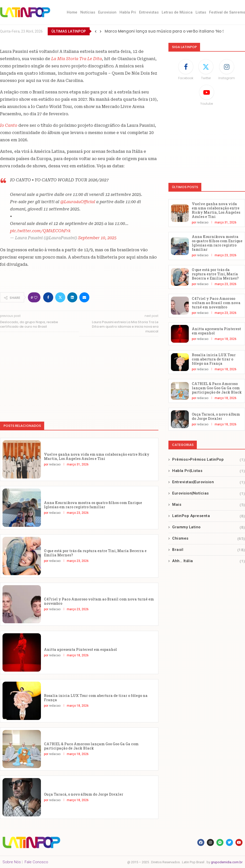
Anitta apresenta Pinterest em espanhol (80, 649)
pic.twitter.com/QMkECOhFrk (40, 231)
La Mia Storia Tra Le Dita (77, 59)
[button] (96, 31)
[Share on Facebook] (48, 297)
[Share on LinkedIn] (72, 297)
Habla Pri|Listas (209, 471)
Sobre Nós (12, 862)
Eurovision (107, 12)
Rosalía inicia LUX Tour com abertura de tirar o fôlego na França (96, 698)
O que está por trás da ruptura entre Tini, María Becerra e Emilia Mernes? (95, 553)
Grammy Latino (209, 527)
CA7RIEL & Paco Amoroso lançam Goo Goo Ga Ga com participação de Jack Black (91, 746)
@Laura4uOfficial (78, 202)
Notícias (88, 12)
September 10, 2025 (97, 238)
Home (72, 12)
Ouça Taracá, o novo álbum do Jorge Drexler (84, 794)
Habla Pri (128, 12)
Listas (201, 12)
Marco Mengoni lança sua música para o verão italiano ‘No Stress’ (170, 31)
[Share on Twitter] (60, 297)
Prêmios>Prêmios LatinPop (209, 460)
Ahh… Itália (209, 561)
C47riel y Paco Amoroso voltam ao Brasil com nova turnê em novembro (99, 601)
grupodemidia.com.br (227, 862)
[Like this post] (36, 297)
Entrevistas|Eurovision (209, 482)
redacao (55, 464)
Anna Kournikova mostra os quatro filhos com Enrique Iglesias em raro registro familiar (93, 505)
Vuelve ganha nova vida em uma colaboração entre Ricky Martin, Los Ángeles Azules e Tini (97, 456)
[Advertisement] (79, 377)
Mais (209, 505)
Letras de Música (177, 12)
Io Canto (9, 125)
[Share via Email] (84, 297)
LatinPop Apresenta (209, 516)
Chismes (209, 538)
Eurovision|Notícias (209, 493)
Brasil (209, 550)
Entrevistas (149, 12)
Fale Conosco (36, 862)
